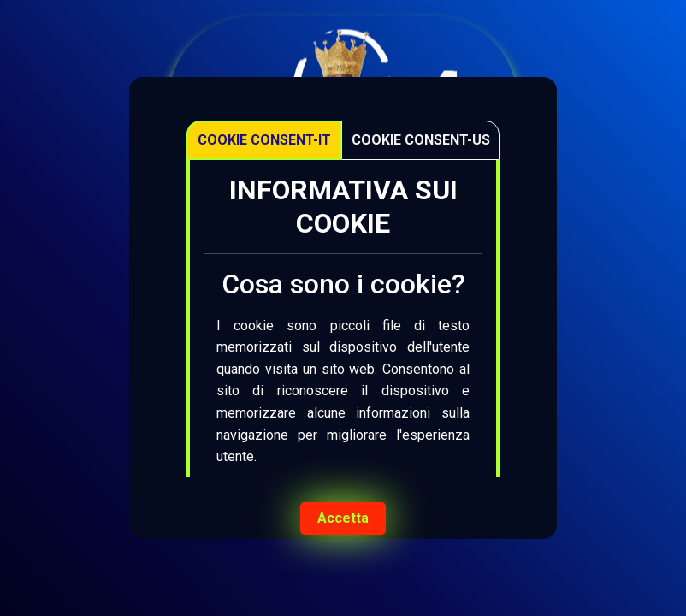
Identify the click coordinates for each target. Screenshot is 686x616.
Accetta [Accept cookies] (343, 518)
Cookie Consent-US (421, 140)
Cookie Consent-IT (264, 140)
